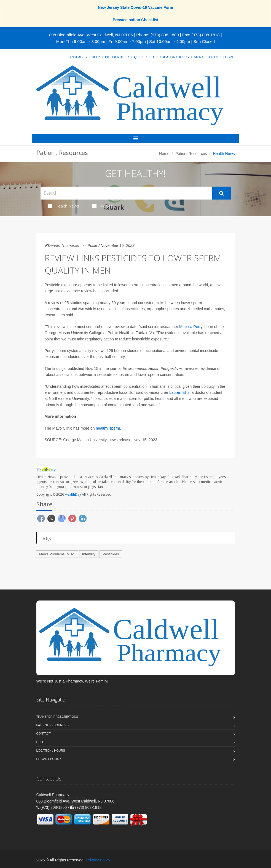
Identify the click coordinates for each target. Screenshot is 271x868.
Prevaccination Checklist (136, 20)
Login (228, 57)
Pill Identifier (117, 57)
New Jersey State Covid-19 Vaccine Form (135, 7)
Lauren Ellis (179, 392)
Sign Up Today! (206, 57)
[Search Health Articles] (126, 193)
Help (96, 57)
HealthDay (73, 494)
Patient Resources (191, 154)
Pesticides (111, 554)
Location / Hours (174, 57)
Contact (44, 733)
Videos (103, 206)
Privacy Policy (49, 759)
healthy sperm (108, 428)
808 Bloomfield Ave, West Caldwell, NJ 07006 (91, 35)
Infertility (89, 554)
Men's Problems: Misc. (57, 554)
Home (164, 154)
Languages (77, 57)
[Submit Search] (222, 193)
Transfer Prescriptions (57, 717)
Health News (64, 206)
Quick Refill (144, 57)
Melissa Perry (191, 327)
